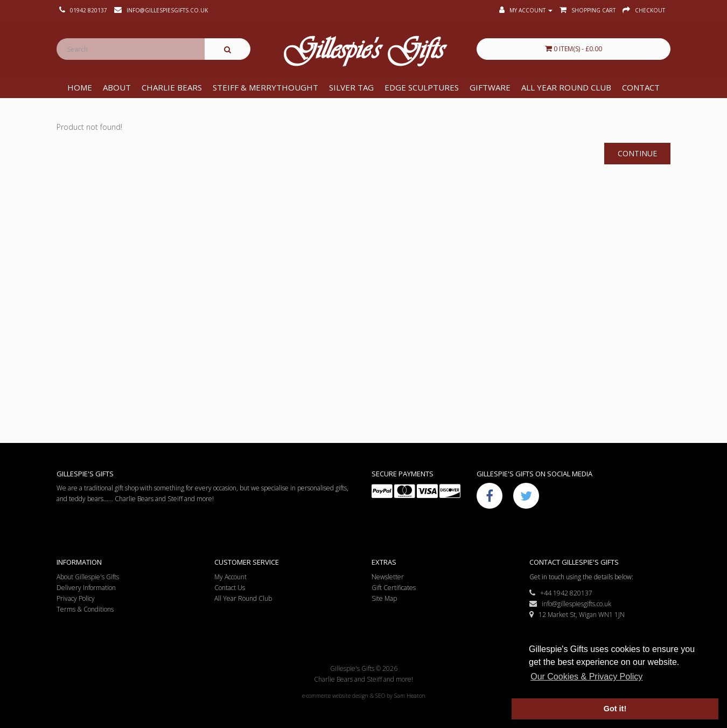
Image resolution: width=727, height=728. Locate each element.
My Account (230, 577)
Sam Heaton (410, 696)
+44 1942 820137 (561, 593)
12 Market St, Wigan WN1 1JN (577, 615)
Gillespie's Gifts (363, 52)
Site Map (384, 598)
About (117, 87)
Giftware (490, 87)
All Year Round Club (566, 87)
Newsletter (388, 577)
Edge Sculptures (422, 87)
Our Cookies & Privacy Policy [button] (586, 677)
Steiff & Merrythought (265, 87)
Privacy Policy (76, 598)
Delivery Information (86, 588)
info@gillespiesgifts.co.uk (570, 604)
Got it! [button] (615, 709)
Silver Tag (351, 87)
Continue (637, 153)
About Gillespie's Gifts (88, 577)
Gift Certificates (394, 588)
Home (80, 87)
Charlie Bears (172, 87)
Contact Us (230, 588)
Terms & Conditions (85, 609)
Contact (641, 87)
